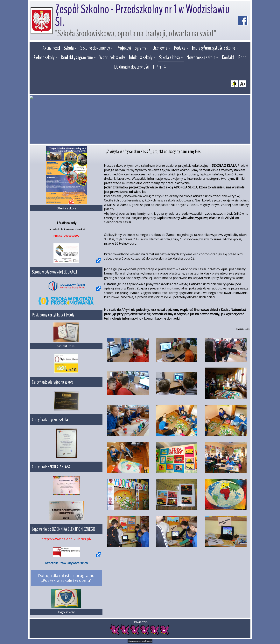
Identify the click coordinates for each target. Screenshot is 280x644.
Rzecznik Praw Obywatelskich (66, 563)
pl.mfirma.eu (147, 641)
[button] (70, 48)
